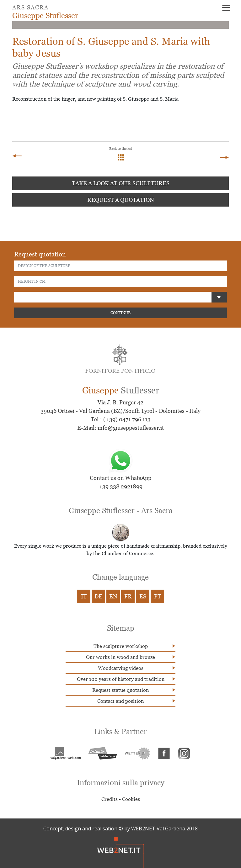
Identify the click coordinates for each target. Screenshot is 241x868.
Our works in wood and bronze (120, 657)
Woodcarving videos (121, 668)
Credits (110, 799)
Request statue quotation (120, 690)
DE (98, 596)
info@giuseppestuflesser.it (131, 428)
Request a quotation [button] (121, 200)
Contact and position (120, 701)
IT (84, 596)
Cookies (131, 799)
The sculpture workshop (121, 646)
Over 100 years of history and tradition (121, 679)
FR (128, 596)
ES (143, 596)
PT (158, 596)
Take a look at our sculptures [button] (121, 183)
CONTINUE (120, 313)
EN (113, 596)
